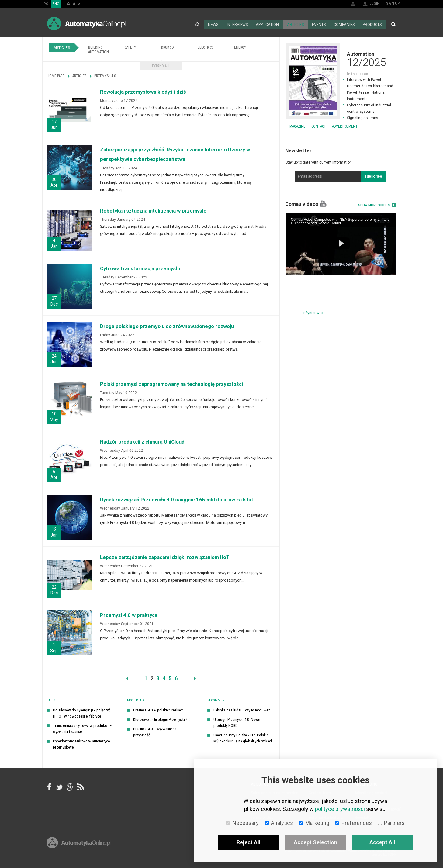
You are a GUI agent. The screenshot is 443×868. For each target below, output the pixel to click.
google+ (70, 787)
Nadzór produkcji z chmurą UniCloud (142, 441)
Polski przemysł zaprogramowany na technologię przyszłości (171, 384)
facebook (49, 787)
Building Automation (99, 49)
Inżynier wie (313, 312)
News (214, 24)
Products (372, 24)
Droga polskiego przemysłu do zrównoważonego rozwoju (167, 326)
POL (47, 4)
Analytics (279, 823)
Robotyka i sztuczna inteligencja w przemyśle (153, 210)
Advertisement (345, 126)
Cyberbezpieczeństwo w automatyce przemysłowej (81, 744)
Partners (391, 823)
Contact (319, 126)
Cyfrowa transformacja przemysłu (140, 268)
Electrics (206, 47)
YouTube (323, 203)
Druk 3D (168, 47)
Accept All (382, 842)
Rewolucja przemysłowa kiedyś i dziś (143, 91)
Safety (130, 47)
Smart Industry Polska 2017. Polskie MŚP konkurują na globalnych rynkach (243, 737)
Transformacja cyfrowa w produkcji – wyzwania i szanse (82, 728)
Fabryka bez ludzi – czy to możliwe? (242, 709)
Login (374, 3)
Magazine (297, 126)
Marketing (314, 823)
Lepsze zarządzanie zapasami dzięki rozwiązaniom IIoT (165, 557)
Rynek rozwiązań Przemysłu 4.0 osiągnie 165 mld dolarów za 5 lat (177, 499)
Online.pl (79, 849)
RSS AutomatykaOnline (80, 787)
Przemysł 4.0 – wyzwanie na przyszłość (155, 731)
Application (268, 24)
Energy (240, 47)
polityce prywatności (340, 809)
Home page (198, 24)
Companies (344, 24)
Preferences (354, 823)
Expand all (161, 65)
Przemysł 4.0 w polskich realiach (158, 709)
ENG (56, 4)
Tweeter (60, 787)
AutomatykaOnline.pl (87, 24)
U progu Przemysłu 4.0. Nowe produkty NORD (237, 722)
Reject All (249, 842)
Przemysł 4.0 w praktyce (129, 615)
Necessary (242, 823)
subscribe (373, 176)
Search (393, 24)
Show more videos (374, 204)
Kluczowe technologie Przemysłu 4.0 (162, 719)
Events (319, 24)
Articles (296, 24)
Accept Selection (315, 842)
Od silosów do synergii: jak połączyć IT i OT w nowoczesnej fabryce (82, 712)
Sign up (393, 3)
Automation (340, 58)
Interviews (238, 24)
